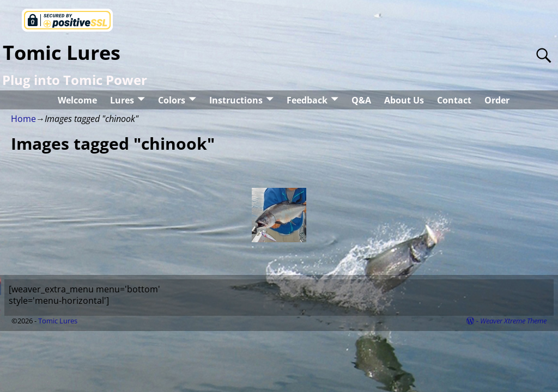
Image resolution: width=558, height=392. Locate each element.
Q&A (361, 100)
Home (23, 119)
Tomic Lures (62, 53)
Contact (454, 100)
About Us (404, 100)
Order (497, 100)
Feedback (307, 100)
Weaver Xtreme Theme (513, 321)
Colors (172, 100)
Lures (122, 100)
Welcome (77, 100)
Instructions (236, 100)
